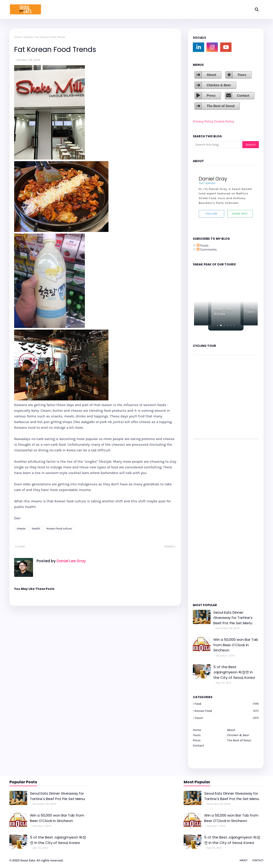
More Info (240, 214)
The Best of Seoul (220, 106)
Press (211, 96)
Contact (243, 96)
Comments (207, 249)
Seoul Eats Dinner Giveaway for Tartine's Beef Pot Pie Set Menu (233, 618)
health (36, 528)
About (211, 75)
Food (227, 704)
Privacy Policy (203, 121)
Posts (203, 245)
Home (18, 37)
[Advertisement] (207, 520)
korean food (227, 711)
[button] (218, 325)
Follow (212, 214)
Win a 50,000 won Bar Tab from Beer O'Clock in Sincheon (236, 645)
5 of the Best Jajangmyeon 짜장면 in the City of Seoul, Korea (234, 672)
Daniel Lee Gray (71, 561)
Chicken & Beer (219, 85)
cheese (28, 37)
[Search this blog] (218, 145)
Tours (242, 75)
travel (227, 718)
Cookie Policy (224, 121)
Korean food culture (59, 528)
